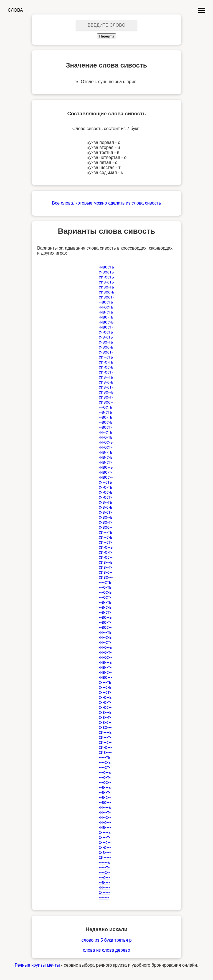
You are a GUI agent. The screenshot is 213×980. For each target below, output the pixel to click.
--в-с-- (105, 797)
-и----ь (105, 807)
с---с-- (105, 842)
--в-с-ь (105, 607)
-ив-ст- (106, 462)
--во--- (105, 802)
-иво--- (105, 677)
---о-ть (105, 587)
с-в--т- (105, 717)
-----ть (105, 757)
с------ (104, 892)
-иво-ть (106, 317)
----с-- (104, 872)
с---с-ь (105, 687)
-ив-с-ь (106, 457)
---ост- (105, 597)
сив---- (105, 752)
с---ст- (105, 692)
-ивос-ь (106, 322)
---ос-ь (105, 592)
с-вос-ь (106, 347)
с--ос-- (105, 707)
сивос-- (106, 402)
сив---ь (106, 562)
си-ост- (106, 372)
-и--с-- (105, 817)
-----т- (104, 867)
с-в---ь (105, 712)
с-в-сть (106, 337)
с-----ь (105, 832)
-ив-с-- (105, 672)
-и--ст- (105, 642)
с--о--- (105, 847)
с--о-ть (106, 487)
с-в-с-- (105, 722)
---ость (106, 407)
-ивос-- (106, 477)
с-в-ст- (105, 512)
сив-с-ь (106, 382)
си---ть (106, 532)
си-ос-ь (106, 367)
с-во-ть (106, 342)
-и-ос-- (105, 657)
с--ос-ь (106, 492)
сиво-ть (106, 287)
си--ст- (105, 542)
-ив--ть (106, 452)
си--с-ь (106, 537)
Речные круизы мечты (37, 965)
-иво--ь (106, 467)
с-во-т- (106, 522)
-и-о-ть (106, 437)
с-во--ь (106, 517)
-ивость (106, 267)
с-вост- (106, 352)
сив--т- (106, 567)
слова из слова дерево (106, 950)
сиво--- (106, 577)
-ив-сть (106, 312)
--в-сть (105, 412)
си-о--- (105, 747)
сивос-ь (106, 292)
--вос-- (105, 627)
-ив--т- (105, 667)
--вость (106, 302)
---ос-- (105, 782)
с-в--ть (105, 502)
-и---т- (105, 812)
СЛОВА (15, 10)
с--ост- (105, 497)
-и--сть (106, 432)
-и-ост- (106, 447)
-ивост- (106, 327)
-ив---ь (105, 662)
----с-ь (105, 762)
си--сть (106, 357)
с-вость (106, 272)
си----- (105, 857)
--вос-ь (106, 422)
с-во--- (105, 727)
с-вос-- (106, 527)
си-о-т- (106, 552)
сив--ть (106, 377)
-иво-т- (106, 472)
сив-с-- (106, 572)
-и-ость (106, 307)
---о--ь (105, 772)
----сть (105, 582)
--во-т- (105, 622)
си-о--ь (106, 547)
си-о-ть (106, 362)
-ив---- (105, 827)
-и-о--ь (105, 647)
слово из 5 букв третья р (106, 940)
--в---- (104, 882)
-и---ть (105, 632)
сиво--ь (106, 392)
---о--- (104, 877)
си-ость (106, 277)
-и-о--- (105, 822)
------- (104, 897)
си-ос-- (106, 557)
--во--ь (105, 617)
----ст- (105, 767)
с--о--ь (105, 697)
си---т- (105, 737)
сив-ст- (106, 387)
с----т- (105, 837)
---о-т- (105, 777)
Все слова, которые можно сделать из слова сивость (107, 203)
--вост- (106, 427)
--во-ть (106, 417)
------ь (104, 862)
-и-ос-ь (106, 442)
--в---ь (105, 787)
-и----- (104, 887)
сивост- (106, 297)
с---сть (105, 482)
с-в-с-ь (106, 507)
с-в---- (105, 852)
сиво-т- (106, 397)
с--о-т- (105, 702)
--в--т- (105, 792)
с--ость (106, 332)
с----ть (105, 682)
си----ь (105, 732)
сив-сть (106, 282)
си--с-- (105, 742)
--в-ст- (105, 612)
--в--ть (105, 602)
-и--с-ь (105, 637)
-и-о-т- (105, 652)
